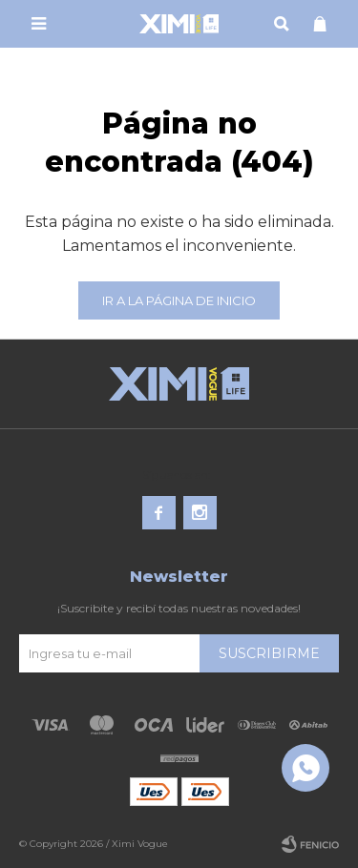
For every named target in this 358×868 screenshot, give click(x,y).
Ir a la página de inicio (179, 300)
